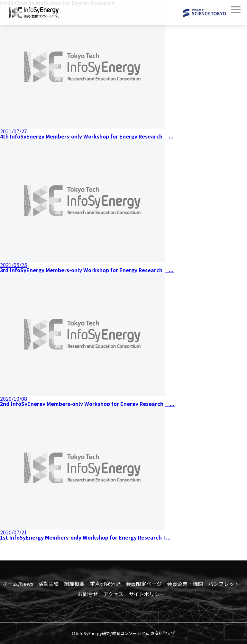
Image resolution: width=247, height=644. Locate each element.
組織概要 (74, 584)
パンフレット (224, 584)
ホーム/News (18, 584)
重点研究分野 (105, 584)
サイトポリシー (147, 594)
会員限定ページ (144, 584)
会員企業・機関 (185, 584)
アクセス (113, 594)
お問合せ (88, 594)
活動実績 (49, 584)
